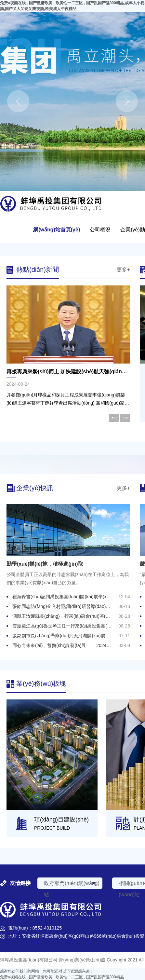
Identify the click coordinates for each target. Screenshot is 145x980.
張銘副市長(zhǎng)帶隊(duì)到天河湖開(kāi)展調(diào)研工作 (74, 636)
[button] (114, 418)
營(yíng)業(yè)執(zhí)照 (82, 960)
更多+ (123, 270)
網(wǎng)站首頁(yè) (57, 230)
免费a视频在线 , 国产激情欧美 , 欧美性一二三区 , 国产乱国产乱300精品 (62, 977)
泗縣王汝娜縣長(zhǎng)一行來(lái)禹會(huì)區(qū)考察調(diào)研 (77, 616)
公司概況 (100, 230)
